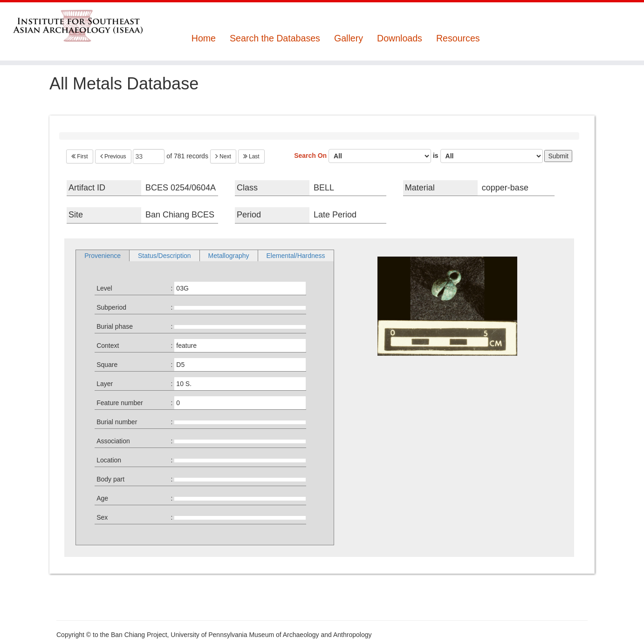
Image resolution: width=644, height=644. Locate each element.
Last (251, 156)
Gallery (349, 38)
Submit (558, 156)
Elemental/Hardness (296, 256)
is (488, 156)
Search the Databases (275, 38)
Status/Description (164, 256)
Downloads (400, 38)
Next (223, 156)
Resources (458, 38)
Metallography (229, 256)
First (80, 156)
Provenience (103, 256)
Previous (113, 156)
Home (204, 38)
